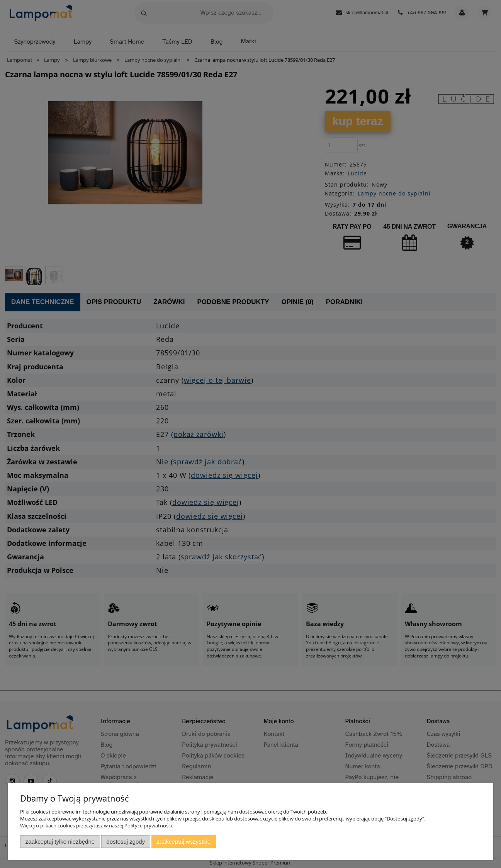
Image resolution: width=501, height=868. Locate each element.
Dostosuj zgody (126, 842)
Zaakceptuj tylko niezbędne (60, 842)
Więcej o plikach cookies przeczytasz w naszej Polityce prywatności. (97, 826)
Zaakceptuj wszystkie (184, 842)
